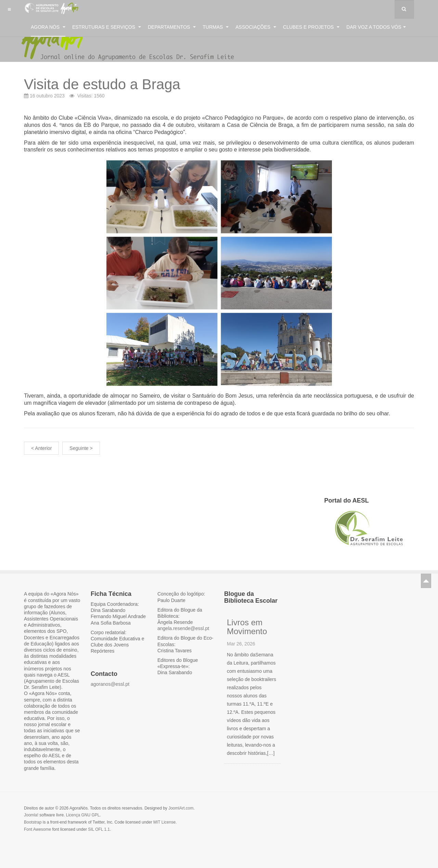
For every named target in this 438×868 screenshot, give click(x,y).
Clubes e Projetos (311, 27)
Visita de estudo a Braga (102, 84)
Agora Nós (48, 27)
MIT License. (165, 822)
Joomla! (31, 815)
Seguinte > (81, 448)
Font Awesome (37, 829)
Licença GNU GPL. (83, 815)
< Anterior (41, 448)
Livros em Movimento (247, 627)
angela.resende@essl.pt (183, 628)
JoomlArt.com (181, 808)
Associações (256, 27)
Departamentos (172, 27)
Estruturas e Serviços (107, 27)
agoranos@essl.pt (110, 684)
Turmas (216, 27)
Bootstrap (33, 822)
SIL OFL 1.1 (99, 829)
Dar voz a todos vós (376, 27)
